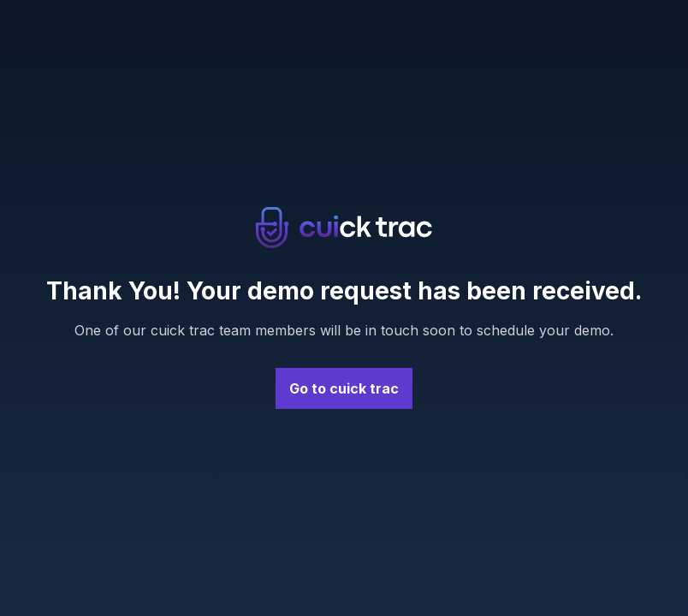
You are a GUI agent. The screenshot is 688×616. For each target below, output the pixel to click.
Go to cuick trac (344, 388)
